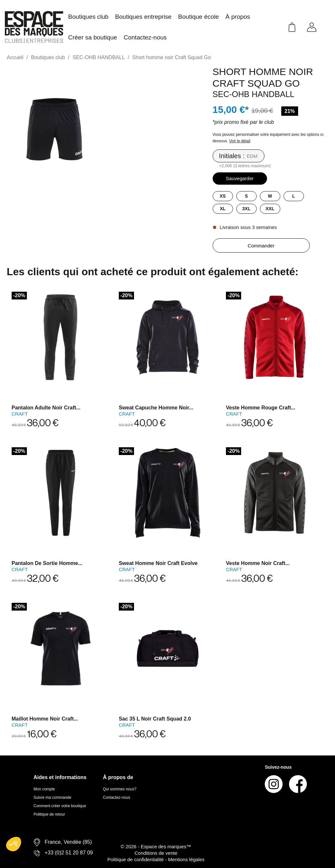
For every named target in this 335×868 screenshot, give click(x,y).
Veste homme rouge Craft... (261, 408)
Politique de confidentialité (136, 859)
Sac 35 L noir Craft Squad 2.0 (155, 719)
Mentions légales (186, 859)
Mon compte (44, 789)
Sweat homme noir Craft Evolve (158, 563)
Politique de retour (49, 814)
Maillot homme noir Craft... (45, 719)
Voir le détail (240, 141)
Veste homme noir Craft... (258, 563)
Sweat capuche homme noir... (156, 408)
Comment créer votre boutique (60, 806)
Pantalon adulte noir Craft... (46, 408)
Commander (261, 246)
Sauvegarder (240, 178)
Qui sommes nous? (120, 789)
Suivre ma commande (53, 797)
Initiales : (232, 156)
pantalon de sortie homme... (47, 563)
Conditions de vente (156, 853)
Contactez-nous (117, 797)
